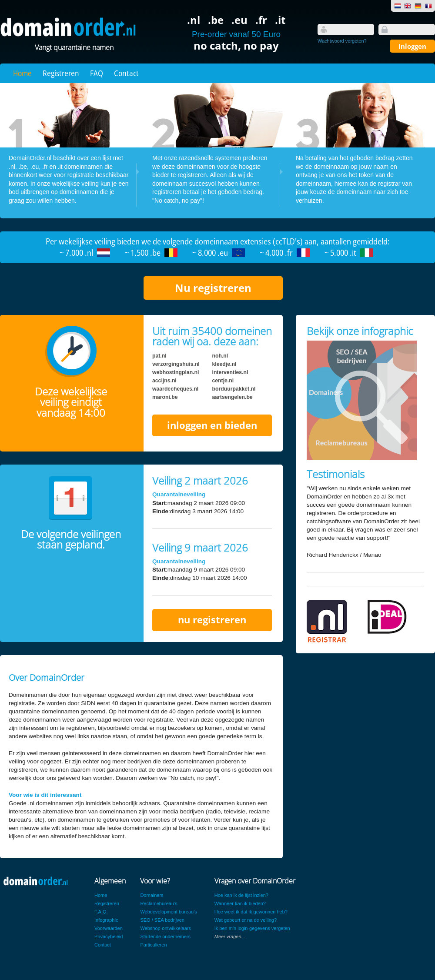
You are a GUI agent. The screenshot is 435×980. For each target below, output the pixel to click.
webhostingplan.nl (176, 372)
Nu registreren (213, 288)
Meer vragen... (230, 937)
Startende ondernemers (165, 937)
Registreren (61, 73)
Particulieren (153, 945)
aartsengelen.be (233, 397)
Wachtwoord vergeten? (342, 41)
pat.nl (159, 356)
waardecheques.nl (175, 389)
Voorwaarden (109, 928)
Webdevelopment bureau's (168, 912)
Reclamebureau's (159, 903)
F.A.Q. (101, 912)
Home (22, 73)
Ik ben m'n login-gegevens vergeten (252, 928)
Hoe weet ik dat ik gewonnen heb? (251, 912)
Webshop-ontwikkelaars (166, 928)
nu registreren (212, 620)
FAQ (97, 73)
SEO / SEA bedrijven (162, 920)
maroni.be (165, 397)
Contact (126, 73)
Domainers (152, 895)
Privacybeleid (109, 937)
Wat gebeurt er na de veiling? (246, 920)
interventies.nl (230, 372)
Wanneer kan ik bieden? (240, 903)
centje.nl (223, 381)
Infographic (106, 920)
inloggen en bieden (212, 425)
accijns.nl (164, 381)
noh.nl (220, 356)
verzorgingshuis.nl (176, 364)
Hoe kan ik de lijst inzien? (241, 895)
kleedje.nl (224, 364)
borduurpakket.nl (234, 389)
